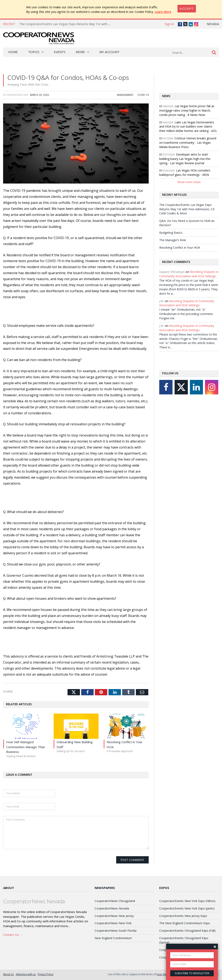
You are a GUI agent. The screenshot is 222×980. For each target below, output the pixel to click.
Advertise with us (26, 974)
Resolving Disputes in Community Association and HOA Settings (189, 274)
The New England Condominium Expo (185, 923)
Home (13, 52)
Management (125, 95)
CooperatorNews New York (113, 923)
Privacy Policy (46, 974)
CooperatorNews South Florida (116, 931)
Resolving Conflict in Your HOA (180, 247)
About (9, 888)
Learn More (163, 12)
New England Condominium (113, 938)
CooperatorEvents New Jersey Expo (183, 916)
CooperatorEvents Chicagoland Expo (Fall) (187, 931)
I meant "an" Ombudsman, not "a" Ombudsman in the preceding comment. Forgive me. (186, 314)
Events (60, 52)
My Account (109, 52)
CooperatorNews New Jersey (114, 916)
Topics (34, 52)
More (80, 52)
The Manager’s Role (173, 240)
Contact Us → (13, 935)
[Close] (187, 9)
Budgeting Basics (171, 233)
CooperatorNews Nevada (112, 908)
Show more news (189, 182)
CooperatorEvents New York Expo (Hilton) (187, 901)
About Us (8, 974)
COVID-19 (143, 95)
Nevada (213, 24)
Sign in (169, 24)
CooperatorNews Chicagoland (115, 901)
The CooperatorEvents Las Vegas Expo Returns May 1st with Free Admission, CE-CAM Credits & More (93, 24)
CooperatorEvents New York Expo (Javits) (187, 908)
